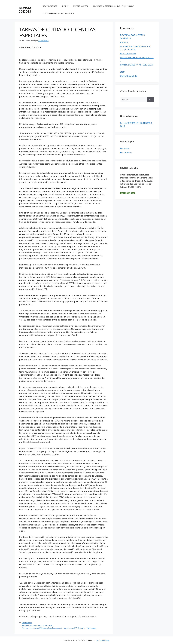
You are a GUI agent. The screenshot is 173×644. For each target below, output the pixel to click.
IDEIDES (65, 6)
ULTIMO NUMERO (81, 6)
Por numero (27, 623)
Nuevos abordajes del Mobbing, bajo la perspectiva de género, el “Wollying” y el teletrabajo (59, 628)
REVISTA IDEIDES (25, 10)
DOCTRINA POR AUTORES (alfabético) (58, 13)
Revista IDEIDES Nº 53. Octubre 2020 (38, 625)
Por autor (125, 148)
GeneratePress (103, 640)
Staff (122, 72)
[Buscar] (150, 100)
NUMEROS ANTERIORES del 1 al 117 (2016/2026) (114, 6)
